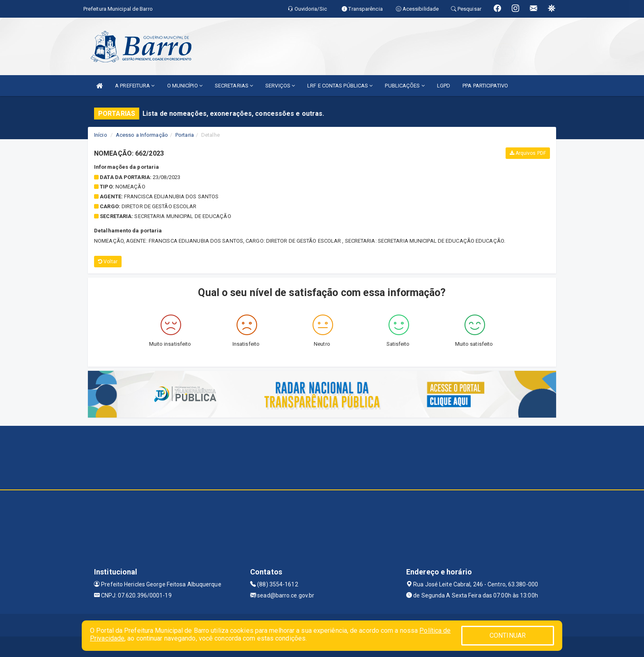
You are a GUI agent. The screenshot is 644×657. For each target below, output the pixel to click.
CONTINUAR (508, 635)
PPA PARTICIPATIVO (485, 86)
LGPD (444, 86)
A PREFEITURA (135, 86)
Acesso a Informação (142, 135)
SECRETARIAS (234, 86)
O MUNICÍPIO (185, 86)
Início (101, 135)
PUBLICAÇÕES (405, 86)
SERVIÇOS (280, 86)
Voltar (108, 262)
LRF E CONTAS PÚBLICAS (340, 86)
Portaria (185, 135)
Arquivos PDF (528, 153)
